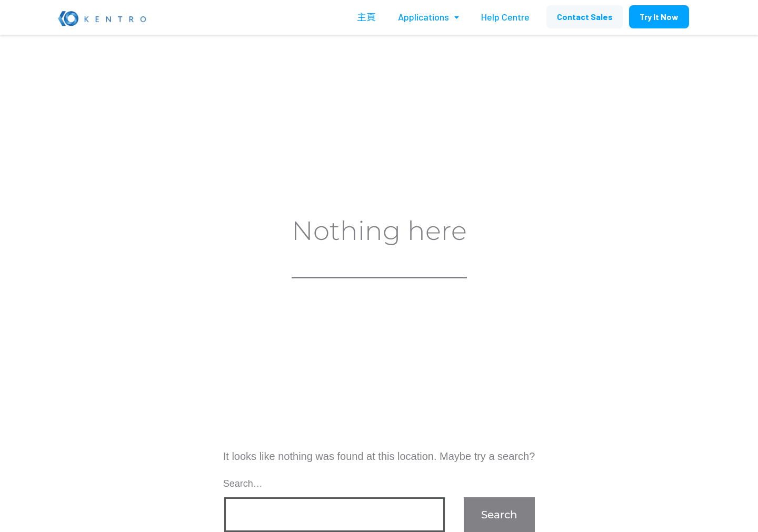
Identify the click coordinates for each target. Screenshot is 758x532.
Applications (428, 17)
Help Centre (505, 17)
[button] (585, 17)
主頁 (366, 17)
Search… (243, 484)
